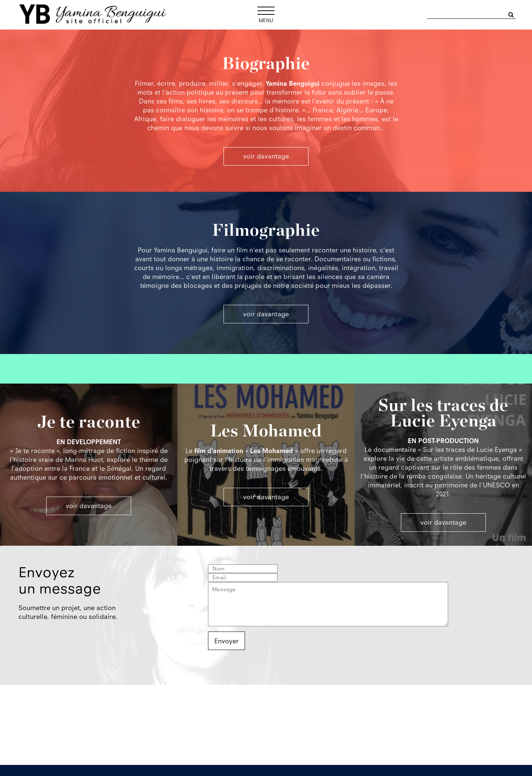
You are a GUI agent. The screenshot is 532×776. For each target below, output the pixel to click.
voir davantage (89, 506)
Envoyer (226, 641)
